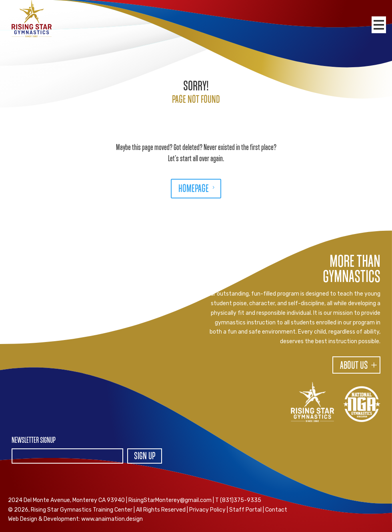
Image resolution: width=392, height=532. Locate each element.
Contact (276, 510)
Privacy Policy (207, 510)
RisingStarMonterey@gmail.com (170, 500)
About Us (354, 366)
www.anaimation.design (112, 519)
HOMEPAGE (194, 189)
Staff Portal (245, 510)
